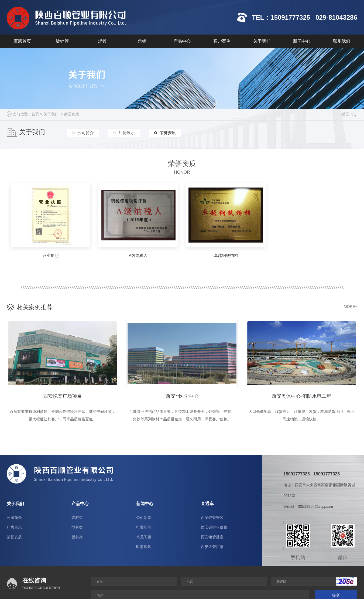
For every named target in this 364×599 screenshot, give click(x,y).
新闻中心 (302, 41)
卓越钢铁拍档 (226, 255)
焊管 (102, 41)
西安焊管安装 (212, 518)
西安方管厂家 (212, 547)
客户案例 (222, 41)
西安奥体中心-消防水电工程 (301, 396)
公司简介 (86, 133)
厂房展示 (127, 133)
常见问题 (144, 537)
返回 (349, 114)
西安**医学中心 (182, 396)
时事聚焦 (144, 547)
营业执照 (51, 255)
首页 (35, 114)
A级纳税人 (138, 255)
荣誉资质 (71, 114)
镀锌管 (62, 41)
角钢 (142, 41)
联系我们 (342, 41)
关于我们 (262, 41)
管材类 (77, 518)
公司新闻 (144, 518)
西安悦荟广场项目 (63, 396)
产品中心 (182, 41)
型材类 (77, 527)
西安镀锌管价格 (214, 527)
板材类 (77, 537)
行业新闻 (144, 527)
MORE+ (351, 307)
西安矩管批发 (212, 537)
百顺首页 (22, 41)
